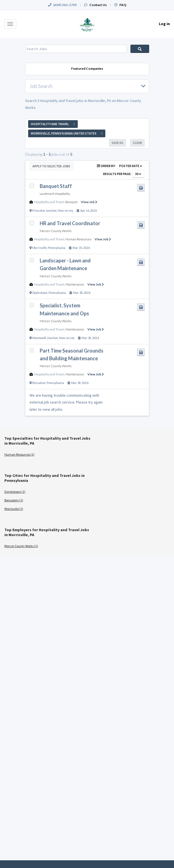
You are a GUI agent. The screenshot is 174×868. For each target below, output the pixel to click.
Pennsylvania (57, 248)
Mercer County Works (56, 231)
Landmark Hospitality (55, 194)
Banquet (71, 202)
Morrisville (40, 248)
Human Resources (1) (19, 454)
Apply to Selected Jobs (51, 166)
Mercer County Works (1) (21, 546)
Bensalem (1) (14, 500)
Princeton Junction (44, 211)
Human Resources (78, 239)
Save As (117, 143)
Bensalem (39, 383)
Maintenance (75, 284)
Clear (137, 143)
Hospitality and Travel (49, 202)
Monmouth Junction (45, 338)
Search (140, 49)
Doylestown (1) (15, 492)
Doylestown (40, 293)
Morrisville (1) (14, 509)
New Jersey (65, 211)
